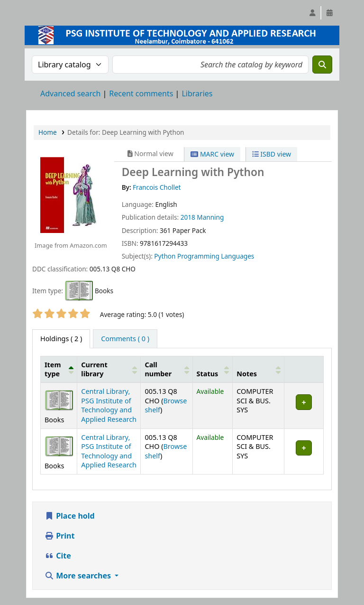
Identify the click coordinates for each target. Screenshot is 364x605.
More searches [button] (79, 576)
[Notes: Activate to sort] (259, 369)
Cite (58, 556)
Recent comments (141, 93)
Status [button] (208, 374)
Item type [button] (53, 369)
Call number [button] (158, 369)
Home (48, 132)
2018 (188, 217)
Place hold (70, 516)
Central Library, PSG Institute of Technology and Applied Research (109, 405)
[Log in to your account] (312, 13)
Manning (210, 217)
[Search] (322, 65)
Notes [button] (247, 374)
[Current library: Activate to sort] (109, 369)
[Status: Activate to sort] (213, 369)
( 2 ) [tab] (61, 339)
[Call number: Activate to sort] (167, 369)
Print (59, 536)
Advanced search (70, 93)
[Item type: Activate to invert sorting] (59, 369)
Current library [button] (94, 369)
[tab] (125, 339)
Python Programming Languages (204, 256)
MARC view (212, 154)
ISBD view (272, 154)
